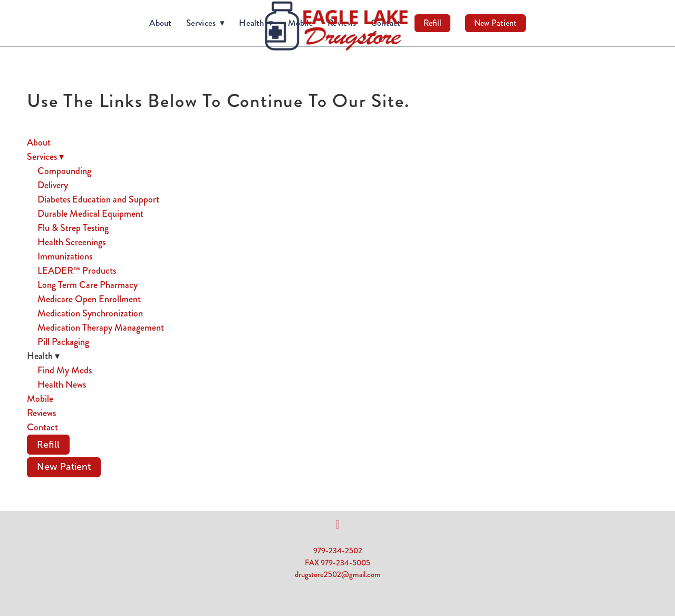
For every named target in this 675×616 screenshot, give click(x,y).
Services (206, 23)
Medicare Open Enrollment (89, 299)
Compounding (64, 171)
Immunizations (65, 256)
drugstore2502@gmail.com (338, 574)
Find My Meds (65, 370)
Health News (62, 384)
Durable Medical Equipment (90, 214)
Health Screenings (71, 242)
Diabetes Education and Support (98, 199)
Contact (42, 427)
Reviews (41, 413)
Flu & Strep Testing (73, 228)
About (160, 23)
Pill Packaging (63, 342)
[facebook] (337, 525)
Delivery (53, 185)
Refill (432, 23)
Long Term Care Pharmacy (88, 285)
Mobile (40, 399)
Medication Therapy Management (101, 328)
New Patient (495, 23)
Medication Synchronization (90, 313)
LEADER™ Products (77, 271)
